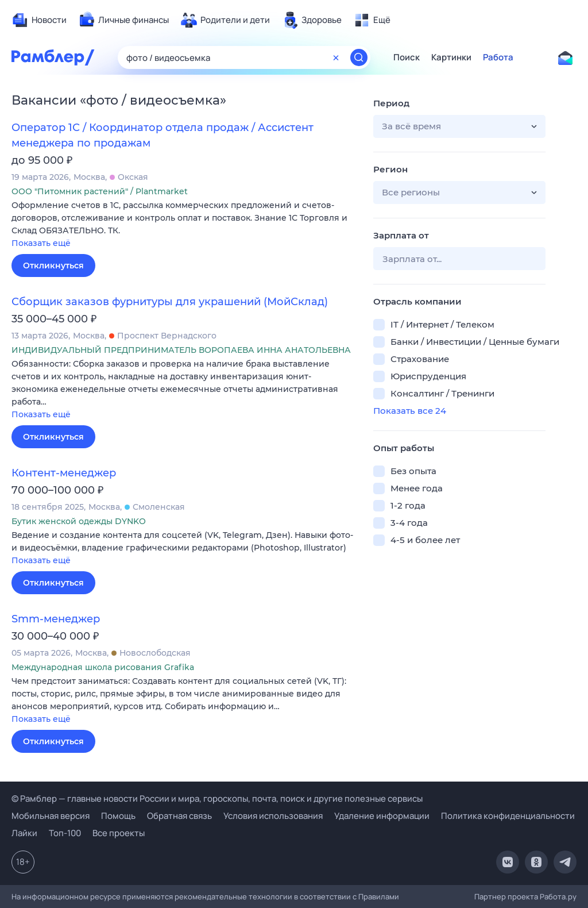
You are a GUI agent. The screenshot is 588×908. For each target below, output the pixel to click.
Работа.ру (558, 897)
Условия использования (273, 816)
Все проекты (119, 833)
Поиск (407, 57)
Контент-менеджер (64, 473)
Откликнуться (53, 266)
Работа (498, 57)
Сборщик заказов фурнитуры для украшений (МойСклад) (170, 302)
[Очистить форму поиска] (336, 57)
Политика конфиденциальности (508, 816)
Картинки (451, 57)
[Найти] (359, 57)
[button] (184, 225)
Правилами (379, 897)
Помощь (118, 816)
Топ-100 (65, 833)
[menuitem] (39, 20)
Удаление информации (382, 816)
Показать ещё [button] (41, 243)
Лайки (24, 833)
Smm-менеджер (56, 619)
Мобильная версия (51, 816)
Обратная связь (179, 816)
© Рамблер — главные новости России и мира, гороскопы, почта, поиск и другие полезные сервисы (217, 799)
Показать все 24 (410, 411)
